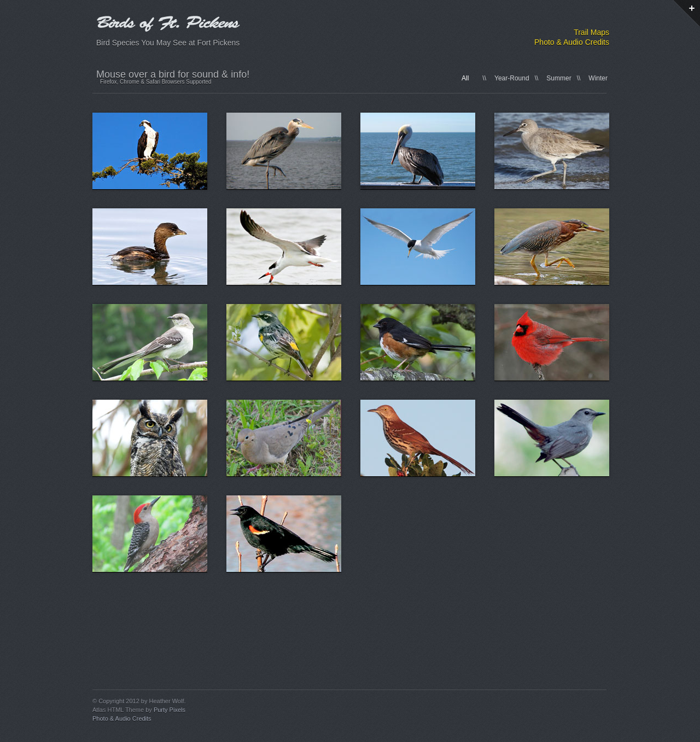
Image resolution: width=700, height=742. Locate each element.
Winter (598, 78)
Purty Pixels (170, 710)
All (465, 78)
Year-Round (512, 78)
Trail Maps (591, 32)
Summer (559, 78)
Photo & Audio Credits (572, 42)
